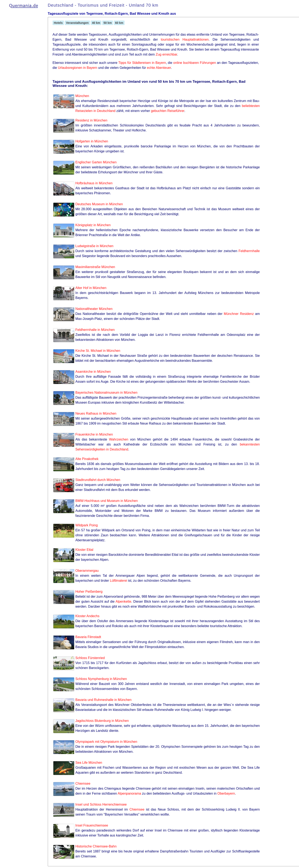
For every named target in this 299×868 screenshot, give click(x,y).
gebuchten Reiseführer (168, 111)
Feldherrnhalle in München (95, 330)
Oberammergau (87, 571)
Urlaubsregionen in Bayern (78, 68)
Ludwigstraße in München (94, 246)
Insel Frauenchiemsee (92, 825)
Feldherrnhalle (249, 251)
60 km (119, 23)
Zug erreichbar (166, 54)
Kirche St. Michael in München (98, 351)
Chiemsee (83, 784)
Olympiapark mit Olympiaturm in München (106, 742)
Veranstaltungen (77, 23)
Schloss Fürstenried (90, 658)
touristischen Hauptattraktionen (185, 39)
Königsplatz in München (93, 225)
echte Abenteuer (159, 68)
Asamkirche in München (93, 372)
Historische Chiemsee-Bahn (96, 846)
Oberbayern (226, 793)
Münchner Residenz (239, 314)
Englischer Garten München (96, 162)
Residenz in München (91, 120)
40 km (96, 23)
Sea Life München (89, 763)
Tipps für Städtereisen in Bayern (142, 63)
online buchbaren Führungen (195, 63)
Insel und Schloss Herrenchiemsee (101, 804)
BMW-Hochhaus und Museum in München (107, 501)
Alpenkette (123, 602)
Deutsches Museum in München (99, 204)
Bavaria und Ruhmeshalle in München (103, 700)
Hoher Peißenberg (89, 592)
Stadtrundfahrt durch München (98, 480)
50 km (108, 23)
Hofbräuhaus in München (94, 183)
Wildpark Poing (87, 525)
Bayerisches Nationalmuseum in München (106, 393)
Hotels (58, 23)
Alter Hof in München (91, 288)
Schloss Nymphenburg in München (101, 679)
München (82, 96)
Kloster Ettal (84, 550)
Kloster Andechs (87, 616)
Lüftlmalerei (118, 581)
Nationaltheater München (94, 309)
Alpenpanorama (129, 793)
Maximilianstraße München (95, 267)
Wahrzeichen (119, 439)
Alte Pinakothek (87, 459)
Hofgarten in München (92, 141)
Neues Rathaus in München (96, 413)
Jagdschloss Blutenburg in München (102, 721)
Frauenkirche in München (94, 434)
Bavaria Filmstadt (88, 637)
